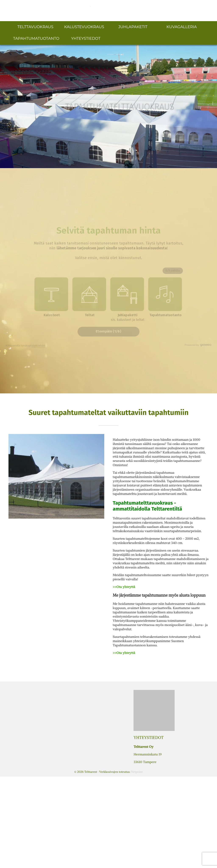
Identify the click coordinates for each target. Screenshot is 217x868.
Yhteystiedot (86, 38)
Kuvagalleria (182, 27)
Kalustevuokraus (84, 27)
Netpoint (137, 772)
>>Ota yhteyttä (124, 587)
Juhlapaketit (133, 27)
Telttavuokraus (35, 27)
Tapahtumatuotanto (36, 38)
